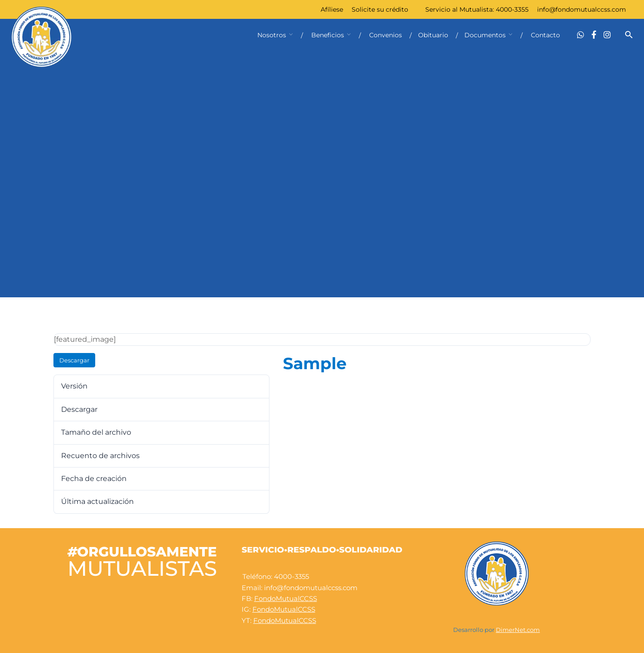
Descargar (74, 360)
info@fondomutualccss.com (582, 9)
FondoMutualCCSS (286, 598)
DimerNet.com (518, 630)
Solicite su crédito (380, 9)
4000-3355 (512, 9)
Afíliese (332, 9)
